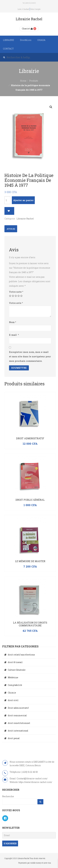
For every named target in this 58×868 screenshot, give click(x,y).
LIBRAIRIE (9, 40)
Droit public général (30, 500)
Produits (34, 81)
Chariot (27, 29)
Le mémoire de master (30, 561)
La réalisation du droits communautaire (30, 624)
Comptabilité (15, 685)
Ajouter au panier (23, 200)
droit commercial (17, 715)
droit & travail (15, 662)
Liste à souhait (23, 9)
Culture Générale (17, 670)
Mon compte (35, 9)
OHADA (41, 40)
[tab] (11, 229)
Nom (13, 322)
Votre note (16, 292)
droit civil (13, 700)
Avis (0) (11, 229)
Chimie (12, 693)
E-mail (14, 335)
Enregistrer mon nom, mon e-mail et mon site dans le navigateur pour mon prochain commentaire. (30, 356)
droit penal (14, 738)
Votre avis (16, 303)
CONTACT (8, 49)
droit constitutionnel (19, 723)
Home (23, 81)
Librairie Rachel (25, 219)
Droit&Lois (26, 40)
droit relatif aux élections (21, 655)
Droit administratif (30, 438)
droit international (18, 731)
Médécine (13, 677)
